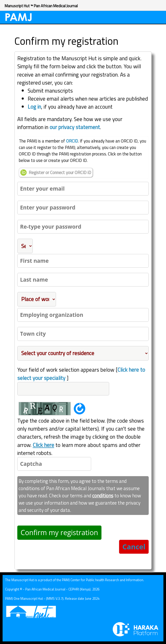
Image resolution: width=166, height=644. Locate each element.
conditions (103, 496)
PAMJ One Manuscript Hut (24, 598)
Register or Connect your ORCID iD (56, 172)
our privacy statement (75, 127)
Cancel (134, 547)
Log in (34, 107)
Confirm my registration (59, 532)
